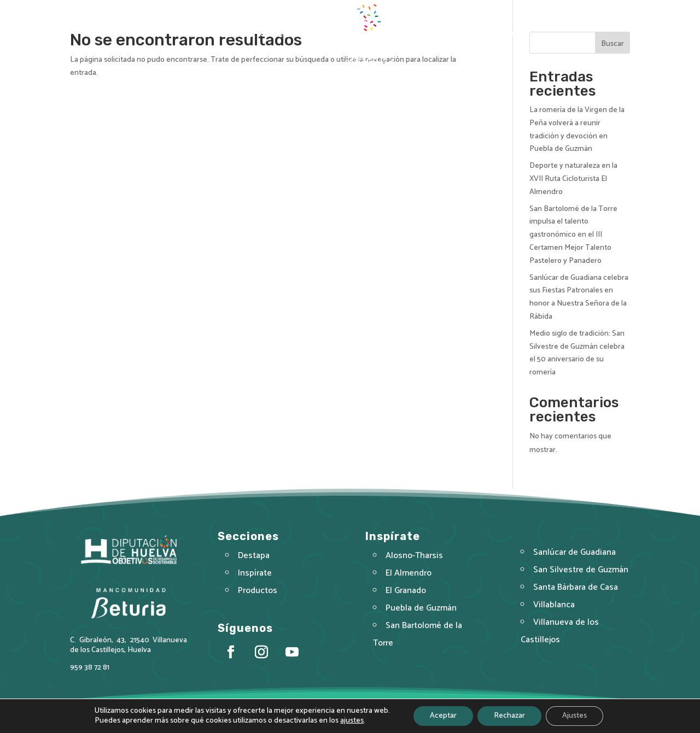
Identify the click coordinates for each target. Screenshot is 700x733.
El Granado (407, 594)
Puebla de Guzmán (421, 611)
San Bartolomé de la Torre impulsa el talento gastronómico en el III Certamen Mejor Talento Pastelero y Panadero (573, 235)
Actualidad (490, 35)
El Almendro (409, 577)
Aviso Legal (277, 716)
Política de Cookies (410, 716)
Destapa (238, 35)
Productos (432, 35)
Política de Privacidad (338, 716)
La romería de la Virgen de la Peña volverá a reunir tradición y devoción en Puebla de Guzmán (577, 130)
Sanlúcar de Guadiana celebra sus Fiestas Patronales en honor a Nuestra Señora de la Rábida (579, 297)
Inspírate (297, 35)
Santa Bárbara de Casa (576, 590)
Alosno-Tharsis (415, 560)
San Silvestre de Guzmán (581, 573)
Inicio (198, 35)
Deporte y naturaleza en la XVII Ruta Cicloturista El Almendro (573, 179)
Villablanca (555, 607)
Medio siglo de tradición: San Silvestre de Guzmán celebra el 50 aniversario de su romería (577, 353)
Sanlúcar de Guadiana (574, 556)
